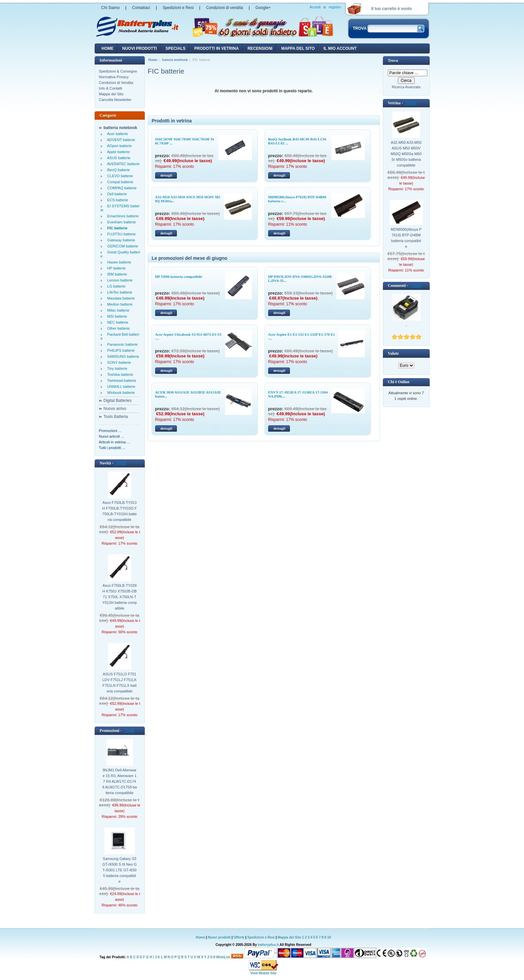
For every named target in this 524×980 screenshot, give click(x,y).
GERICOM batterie (122, 246)
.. (406, 325)
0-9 (213, 957)
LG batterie (116, 286)
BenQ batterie (118, 170)
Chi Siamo (111, 8)
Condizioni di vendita (225, 8)
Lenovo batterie (119, 280)
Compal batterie (119, 182)
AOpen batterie (119, 146)
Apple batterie (118, 152)
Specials (176, 48)
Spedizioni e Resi (178, 8)
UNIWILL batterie (120, 387)
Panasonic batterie (122, 344)
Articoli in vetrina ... (115, 442)
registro (335, 7)
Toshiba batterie (119, 374)
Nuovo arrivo (115, 409)
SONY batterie (118, 362)
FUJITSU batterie (121, 234)
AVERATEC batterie (123, 164)
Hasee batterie (118, 262)
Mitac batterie (117, 310)
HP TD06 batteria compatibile (179, 277)
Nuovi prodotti (219, 937)
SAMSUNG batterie (122, 356)
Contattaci (141, 8)
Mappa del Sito (111, 94)
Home (108, 48)
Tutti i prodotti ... (112, 448)
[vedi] (120, 463)
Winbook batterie (120, 393)
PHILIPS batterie (120, 350)
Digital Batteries (118, 401)
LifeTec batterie (119, 292)
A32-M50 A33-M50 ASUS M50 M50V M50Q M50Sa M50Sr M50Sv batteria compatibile (406, 154)
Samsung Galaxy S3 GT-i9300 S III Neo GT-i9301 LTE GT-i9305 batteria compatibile (120, 870)
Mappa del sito (298, 48)
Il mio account (340, 48)
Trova (393, 61)
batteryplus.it (269, 945)
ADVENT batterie (120, 140)
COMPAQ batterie (121, 188)
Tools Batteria (116, 417)
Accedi (315, 7)
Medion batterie (119, 304)
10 (329, 937)
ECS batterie (117, 200)
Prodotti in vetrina (217, 48)
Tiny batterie (116, 368)
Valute (393, 353)
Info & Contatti (111, 88)
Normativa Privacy (114, 77)
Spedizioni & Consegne (118, 71)
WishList (223, 957)
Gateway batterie (120, 240)
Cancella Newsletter (115, 100)
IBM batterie (116, 274)
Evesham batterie (121, 222)
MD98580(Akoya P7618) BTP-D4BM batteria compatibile (406, 238)
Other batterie (118, 328)
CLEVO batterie (119, 176)
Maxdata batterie (120, 298)
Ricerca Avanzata (406, 87)
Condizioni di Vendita (116, 83)
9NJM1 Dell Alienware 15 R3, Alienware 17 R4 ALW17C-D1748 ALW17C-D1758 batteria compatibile (120, 781)
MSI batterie (116, 316)
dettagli (166, 175)
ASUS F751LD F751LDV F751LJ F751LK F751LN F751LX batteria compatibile (120, 683)
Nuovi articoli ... (112, 436)
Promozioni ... (110, 431)
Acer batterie (117, 134)
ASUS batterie (118, 158)
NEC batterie (117, 322)
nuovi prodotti (140, 48)
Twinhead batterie (121, 380)
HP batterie (116, 268)
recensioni (260, 48)
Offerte (239, 937)
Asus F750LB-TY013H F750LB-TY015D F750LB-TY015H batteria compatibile (120, 511)
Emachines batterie (122, 216)
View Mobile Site (263, 973)
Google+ (263, 8)
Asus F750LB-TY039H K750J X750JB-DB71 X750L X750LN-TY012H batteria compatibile (120, 597)
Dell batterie (116, 194)
